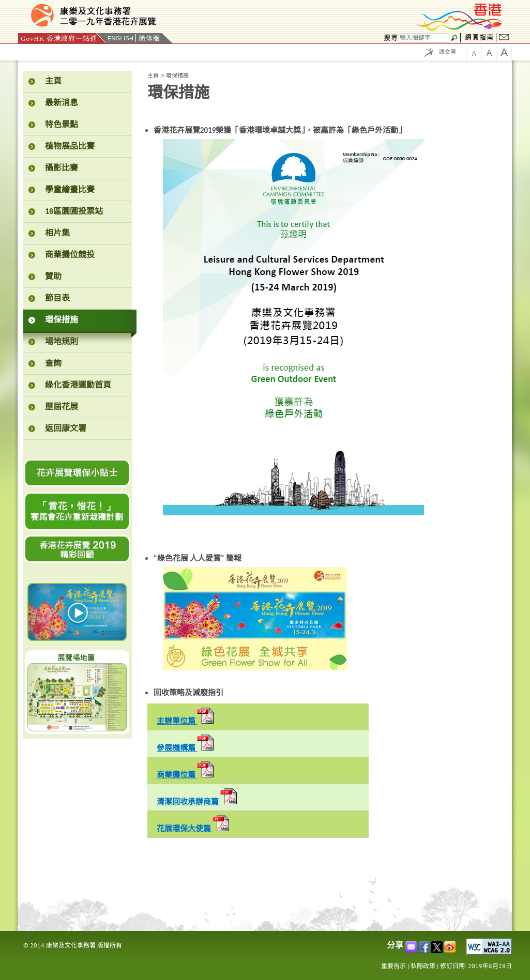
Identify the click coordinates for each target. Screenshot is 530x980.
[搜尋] (424, 38)
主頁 (153, 75)
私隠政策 (423, 966)
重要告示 (393, 966)
